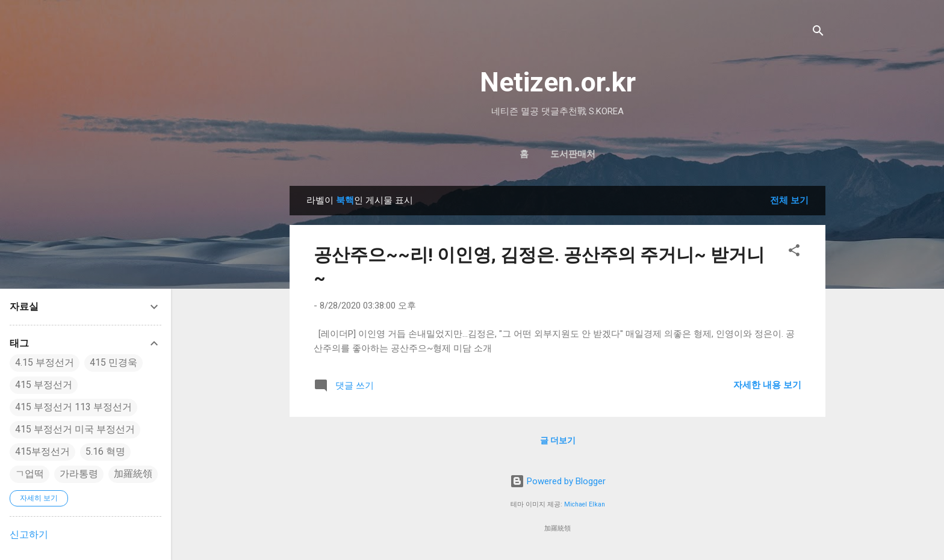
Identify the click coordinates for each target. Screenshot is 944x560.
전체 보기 (789, 200)
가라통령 (79, 474)
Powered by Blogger (558, 481)
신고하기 (29, 534)
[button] (794, 252)
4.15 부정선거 (45, 362)
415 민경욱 (113, 362)
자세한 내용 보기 (767, 385)
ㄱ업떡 (29, 474)
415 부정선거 (44, 385)
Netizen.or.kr (558, 82)
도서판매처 (573, 154)
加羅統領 (133, 474)
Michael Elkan (585, 504)
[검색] (818, 33)
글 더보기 (558, 440)
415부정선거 (42, 451)
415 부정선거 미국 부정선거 (75, 429)
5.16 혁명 (105, 451)
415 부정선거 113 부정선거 (73, 407)
